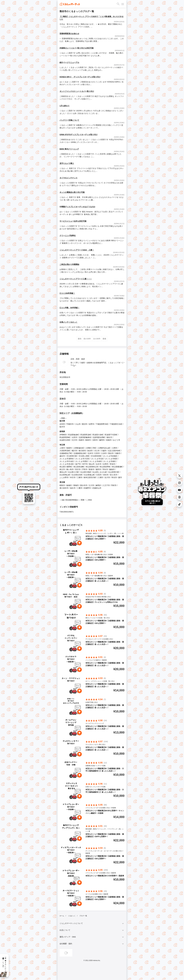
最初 (80, 339)
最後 (104, 339)
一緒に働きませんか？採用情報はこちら (4, 963)
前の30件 (87, 339)
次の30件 (97, 339)
